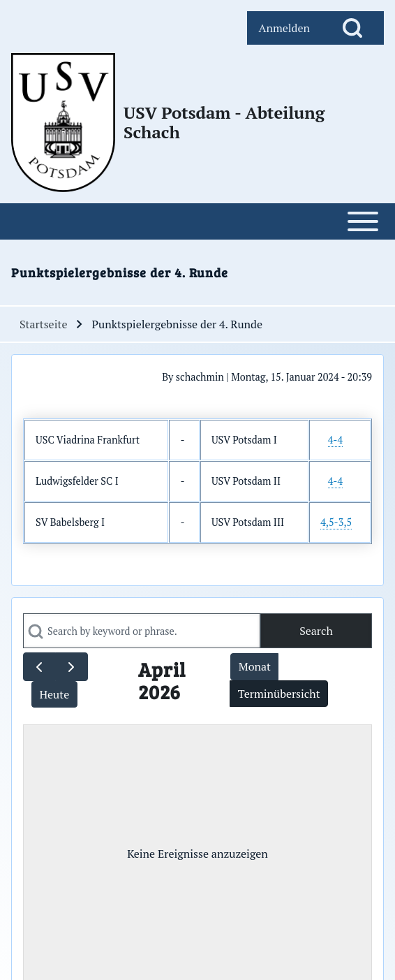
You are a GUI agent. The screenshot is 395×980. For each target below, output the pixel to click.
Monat (255, 666)
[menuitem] (284, 28)
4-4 (335, 440)
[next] (72, 667)
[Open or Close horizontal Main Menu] (197, 221)
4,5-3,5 (336, 522)
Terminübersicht (279, 694)
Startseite (43, 324)
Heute (54, 694)
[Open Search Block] (352, 28)
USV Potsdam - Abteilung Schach (224, 122)
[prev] (39, 667)
